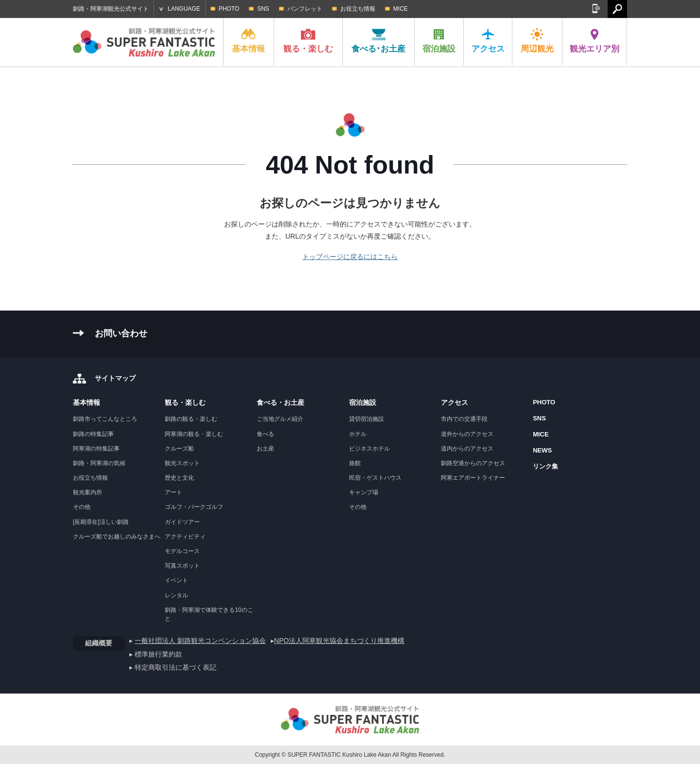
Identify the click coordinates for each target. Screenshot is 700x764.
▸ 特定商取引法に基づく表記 (173, 667)
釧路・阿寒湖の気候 (99, 463)
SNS (263, 9)
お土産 (265, 449)
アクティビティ (185, 537)
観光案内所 (87, 492)
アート (174, 492)
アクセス (488, 41)
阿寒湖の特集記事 (96, 449)
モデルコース (182, 551)
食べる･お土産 (378, 41)
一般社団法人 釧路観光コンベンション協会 (200, 641)
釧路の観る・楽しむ (191, 419)
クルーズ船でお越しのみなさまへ (117, 537)
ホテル (358, 434)
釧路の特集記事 (93, 434)
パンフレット (305, 9)
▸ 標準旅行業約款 (156, 654)
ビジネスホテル (369, 449)
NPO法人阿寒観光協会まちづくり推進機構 (339, 641)
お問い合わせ (121, 333)
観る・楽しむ (308, 41)
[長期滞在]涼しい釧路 (101, 522)
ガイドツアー (182, 522)
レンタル (176, 595)
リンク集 (545, 466)
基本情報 (248, 41)
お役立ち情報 (358, 9)
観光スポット (182, 463)
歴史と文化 (179, 478)
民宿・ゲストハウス (375, 478)
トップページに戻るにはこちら (350, 257)
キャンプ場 (364, 492)
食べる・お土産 (280, 402)
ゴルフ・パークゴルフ (194, 507)
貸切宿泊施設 (367, 419)
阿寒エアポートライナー (473, 478)
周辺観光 (537, 41)
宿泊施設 (439, 41)
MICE (401, 9)
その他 (82, 507)
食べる (265, 434)
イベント (176, 580)
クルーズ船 (179, 449)
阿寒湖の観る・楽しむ (194, 434)
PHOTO (229, 9)
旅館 (355, 463)
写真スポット (182, 566)
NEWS (542, 450)
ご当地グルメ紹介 (280, 419)
